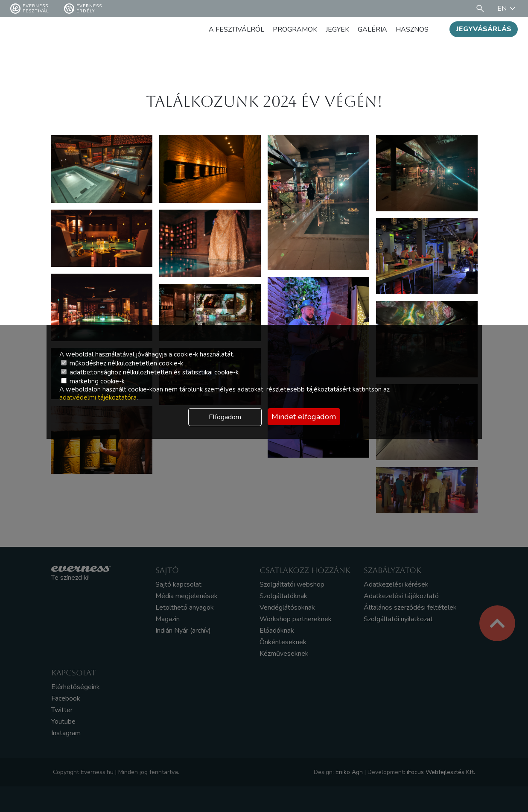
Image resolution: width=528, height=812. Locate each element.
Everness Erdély (83, 9)
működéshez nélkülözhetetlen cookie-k (122, 363)
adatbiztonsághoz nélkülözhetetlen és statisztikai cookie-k (150, 372)
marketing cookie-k (93, 381)
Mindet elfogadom (304, 417)
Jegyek (337, 29)
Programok (295, 29)
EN (508, 9)
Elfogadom (225, 417)
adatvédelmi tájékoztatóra (98, 397)
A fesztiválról (236, 29)
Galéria (372, 29)
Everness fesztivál (30, 9)
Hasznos (412, 29)
